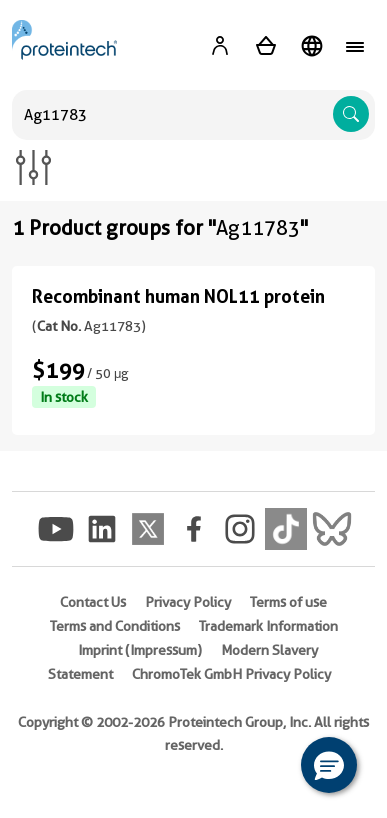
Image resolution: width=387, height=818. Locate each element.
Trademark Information (268, 626)
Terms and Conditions (115, 626)
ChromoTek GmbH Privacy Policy (231, 674)
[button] (329, 765)
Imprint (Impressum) (140, 650)
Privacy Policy (188, 602)
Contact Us (93, 602)
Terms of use (288, 602)
